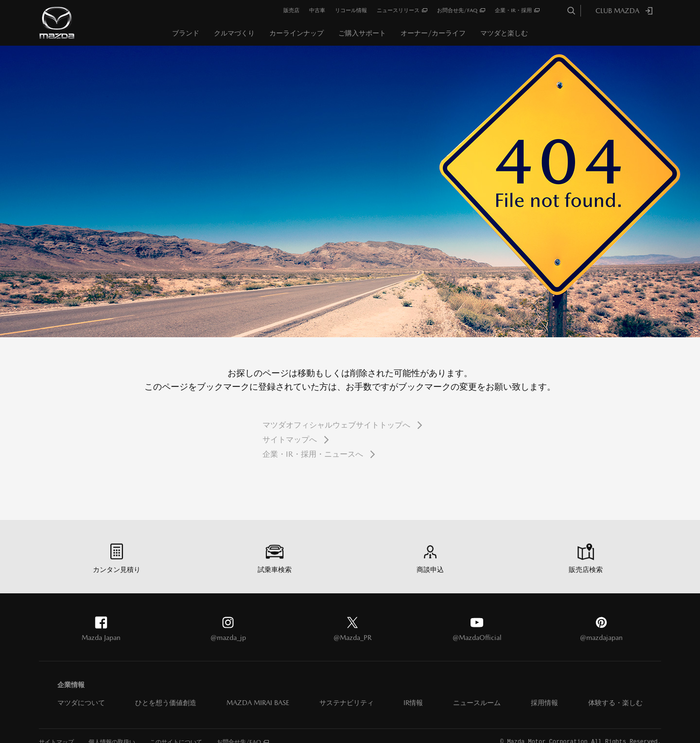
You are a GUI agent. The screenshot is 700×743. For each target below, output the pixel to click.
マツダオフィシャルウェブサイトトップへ (336, 425)
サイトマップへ (290, 440)
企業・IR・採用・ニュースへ (313, 454)
